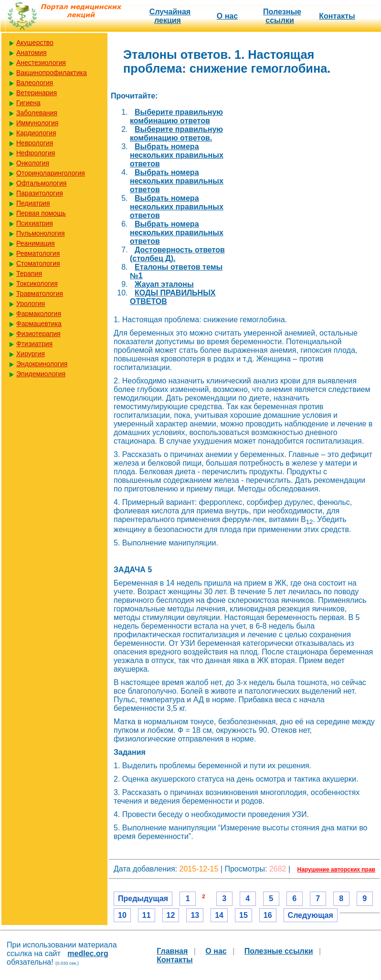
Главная (172, 951)
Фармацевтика (39, 324)
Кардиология (36, 133)
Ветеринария (37, 93)
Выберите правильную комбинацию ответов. (176, 134)
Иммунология (37, 123)
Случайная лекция (170, 16)
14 (219, 915)
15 (243, 915)
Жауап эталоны (164, 284)
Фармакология (39, 314)
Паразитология (40, 193)
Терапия (29, 273)
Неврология (35, 143)
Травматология (40, 294)
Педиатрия (33, 203)
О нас (227, 16)
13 (195, 915)
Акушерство (35, 43)
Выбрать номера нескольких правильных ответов (177, 155)
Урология (31, 304)
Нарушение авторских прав (336, 870)
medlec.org (88, 953)
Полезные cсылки (282, 16)
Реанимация (36, 243)
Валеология (35, 83)
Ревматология (38, 253)
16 (268, 915)
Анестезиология (41, 63)
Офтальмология (41, 183)
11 (147, 915)
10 (122, 915)
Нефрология (36, 153)
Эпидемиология (41, 374)
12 (171, 915)
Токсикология (37, 283)
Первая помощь (41, 213)
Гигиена (28, 103)
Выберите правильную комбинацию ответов (176, 116)
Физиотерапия (38, 334)
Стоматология (38, 263)
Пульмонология (40, 233)
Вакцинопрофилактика (52, 73)
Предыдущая (143, 898)
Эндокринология (42, 364)
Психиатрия (35, 223)
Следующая (311, 915)
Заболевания (37, 113)
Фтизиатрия (34, 344)
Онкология (33, 163)
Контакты (337, 16)
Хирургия (31, 354)
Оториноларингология (51, 173)
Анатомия (32, 53)
